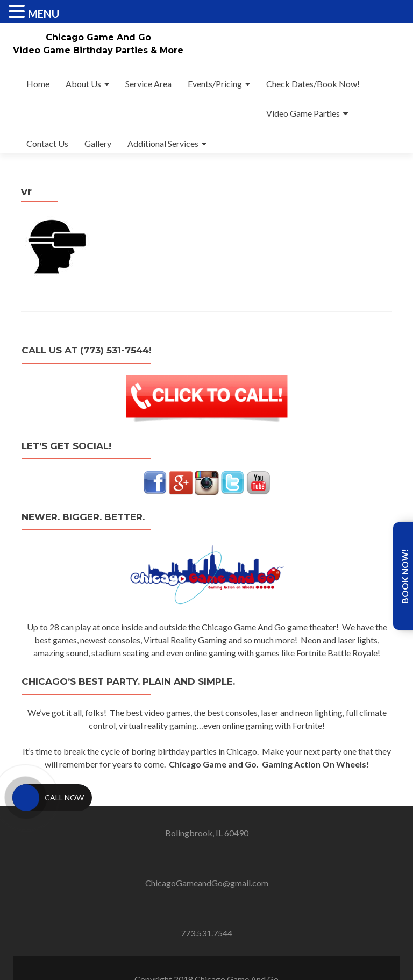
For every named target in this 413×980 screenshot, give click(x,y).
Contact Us (47, 143)
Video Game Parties (303, 113)
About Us (83, 84)
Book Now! (405, 576)
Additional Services (163, 143)
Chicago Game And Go (98, 37)
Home (38, 84)
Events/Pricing (215, 84)
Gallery (98, 143)
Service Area (148, 84)
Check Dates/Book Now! (313, 84)
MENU (44, 13)
